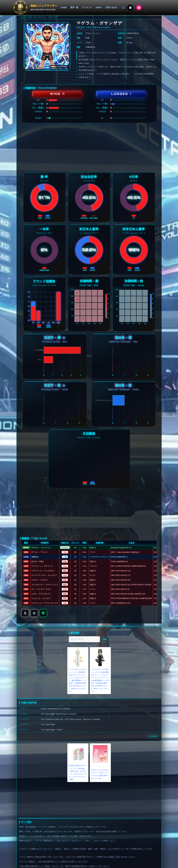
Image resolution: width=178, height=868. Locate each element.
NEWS (99, 7)
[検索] (123, 8)
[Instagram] (139, 8)
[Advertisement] (89, 147)
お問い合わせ (111, 7)
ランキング (87, 7)
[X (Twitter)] (130, 8)
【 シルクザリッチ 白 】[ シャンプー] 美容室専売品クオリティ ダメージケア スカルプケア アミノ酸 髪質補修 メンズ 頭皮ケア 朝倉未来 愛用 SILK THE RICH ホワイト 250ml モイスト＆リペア (78, 680)
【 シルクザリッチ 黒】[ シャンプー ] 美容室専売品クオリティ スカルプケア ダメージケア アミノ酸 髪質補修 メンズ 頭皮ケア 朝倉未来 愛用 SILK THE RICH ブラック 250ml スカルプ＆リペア (100, 680)
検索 (105, 639)
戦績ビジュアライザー (44, 6)
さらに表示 (153, 736)
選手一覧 (74, 7)
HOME (64, 7)
